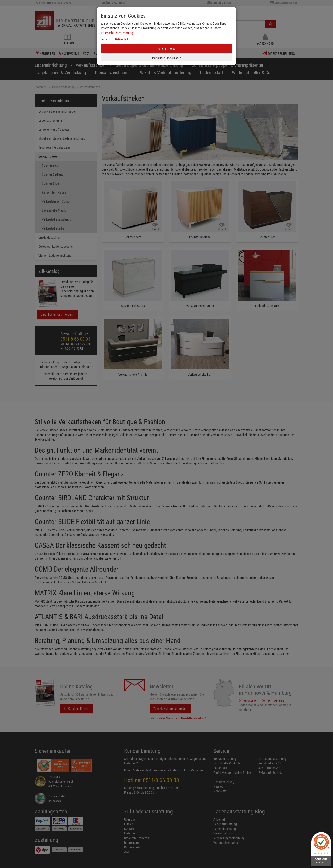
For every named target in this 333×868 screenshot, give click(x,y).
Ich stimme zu (166, 49)
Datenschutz (122, 39)
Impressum (107, 39)
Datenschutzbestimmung (117, 33)
